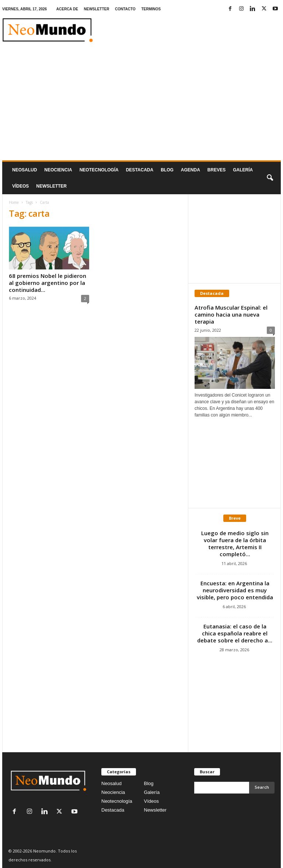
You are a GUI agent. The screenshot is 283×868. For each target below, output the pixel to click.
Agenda (191, 170)
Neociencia (58, 170)
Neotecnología (117, 801)
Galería (243, 170)
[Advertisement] (141, 105)
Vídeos (20, 186)
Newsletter (155, 810)
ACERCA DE (67, 9)
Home (14, 202)
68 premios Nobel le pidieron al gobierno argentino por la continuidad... (48, 283)
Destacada (140, 170)
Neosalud (25, 170)
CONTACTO (125, 9)
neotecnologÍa (99, 170)
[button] (270, 178)
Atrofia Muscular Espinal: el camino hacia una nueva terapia (231, 314)
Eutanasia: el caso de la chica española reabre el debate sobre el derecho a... (235, 633)
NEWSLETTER (97, 9)
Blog (167, 170)
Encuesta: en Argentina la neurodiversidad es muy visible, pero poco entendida (235, 590)
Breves (216, 170)
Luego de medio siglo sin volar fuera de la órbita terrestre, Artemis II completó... (235, 543)
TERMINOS (151, 9)
